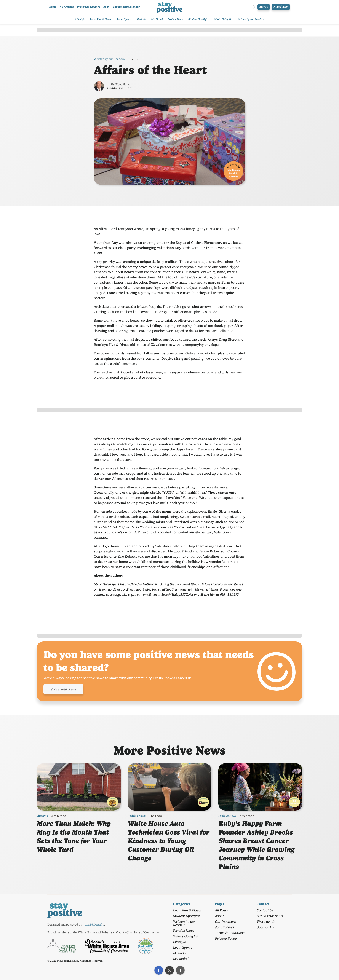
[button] (159, 970)
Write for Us (266, 922)
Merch (264, 7)
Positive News (175, 19)
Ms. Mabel (157, 19)
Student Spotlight (198, 19)
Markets (141, 19)
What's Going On (223, 19)
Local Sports (124, 19)
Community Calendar (126, 7)
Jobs (106, 7)
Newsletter (281, 7)
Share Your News (63, 689)
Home (53, 7)
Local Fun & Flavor (101, 19)
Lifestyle (80, 19)
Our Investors (225, 922)
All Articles (67, 7)
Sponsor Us (265, 927)
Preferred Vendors (88, 7)
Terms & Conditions (230, 933)
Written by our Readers (251, 19)
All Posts (221, 910)
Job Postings (224, 927)
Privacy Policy (226, 938)
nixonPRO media (93, 924)
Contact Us (265, 910)
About (219, 916)
